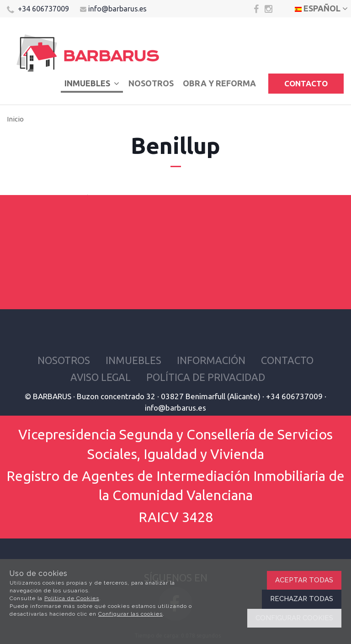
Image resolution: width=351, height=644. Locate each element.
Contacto (306, 83)
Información (211, 360)
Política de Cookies (72, 598)
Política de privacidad (206, 377)
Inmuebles (92, 83)
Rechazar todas (302, 599)
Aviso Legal (101, 377)
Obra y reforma (219, 83)
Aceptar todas (304, 580)
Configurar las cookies (130, 614)
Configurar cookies (294, 618)
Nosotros (151, 83)
